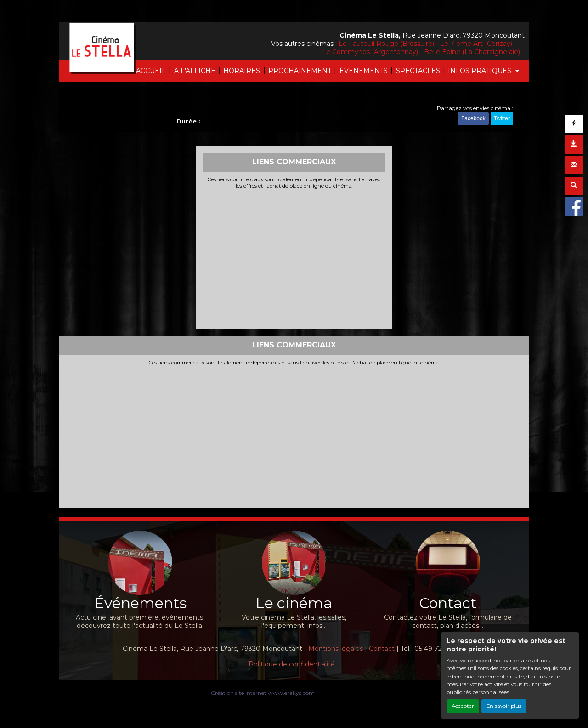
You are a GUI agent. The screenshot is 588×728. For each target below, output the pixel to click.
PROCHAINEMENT (300, 71)
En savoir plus (504, 706)
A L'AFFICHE (195, 71)
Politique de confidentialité (292, 664)
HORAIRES (242, 71)
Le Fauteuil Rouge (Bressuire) (386, 44)
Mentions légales (336, 649)
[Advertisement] (294, 258)
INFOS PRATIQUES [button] (481, 71)
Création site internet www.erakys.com (263, 693)
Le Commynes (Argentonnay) (370, 52)
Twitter (502, 118)
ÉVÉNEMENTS (364, 71)
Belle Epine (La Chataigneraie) (472, 52)
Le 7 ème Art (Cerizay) (477, 44)
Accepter (463, 706)
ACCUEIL (151, 71)
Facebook (473, 118)
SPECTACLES (418, 71)
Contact (382, 649)
